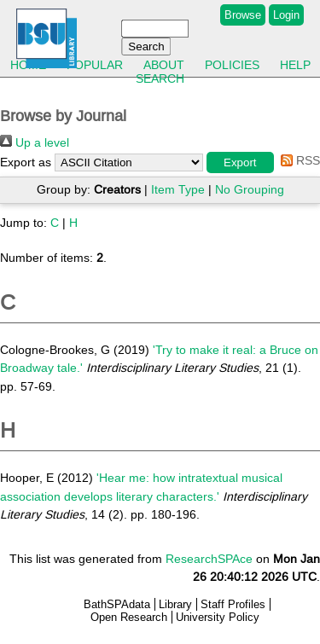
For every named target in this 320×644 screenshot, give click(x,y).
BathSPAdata (117, 604)
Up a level (35, 142)
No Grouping (250, 189)
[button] (240, 162)
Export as (26, 162)
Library (175, 604)
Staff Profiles (233, 604)
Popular (95, 65)
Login (286, 15)
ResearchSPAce (209, 559)
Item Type (178, 189)
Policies (232, 65)
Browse (243, 15)
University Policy (218, 617)
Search (160, 78)
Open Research (129, 617)
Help (295, 65)
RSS (297, 160)
